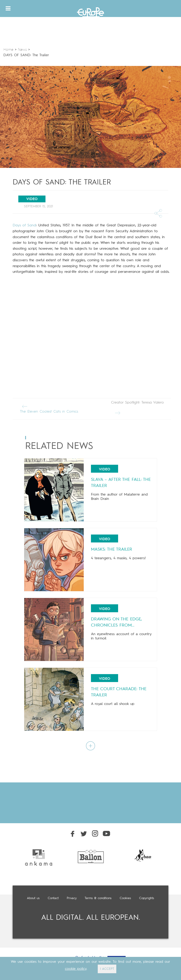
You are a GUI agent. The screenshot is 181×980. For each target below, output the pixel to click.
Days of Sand (24, 225)
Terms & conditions (98, 898)
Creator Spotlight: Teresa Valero (137, 408)
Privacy (72, 898)
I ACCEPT (107, 969)
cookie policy (76, 969)
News (22, 50)
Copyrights (147, 898)
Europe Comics (90, 13)
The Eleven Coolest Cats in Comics (49, 408)
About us (33, 898)
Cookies (125, 898)
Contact (53, 898)
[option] (39, 857)
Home (8, 50)
